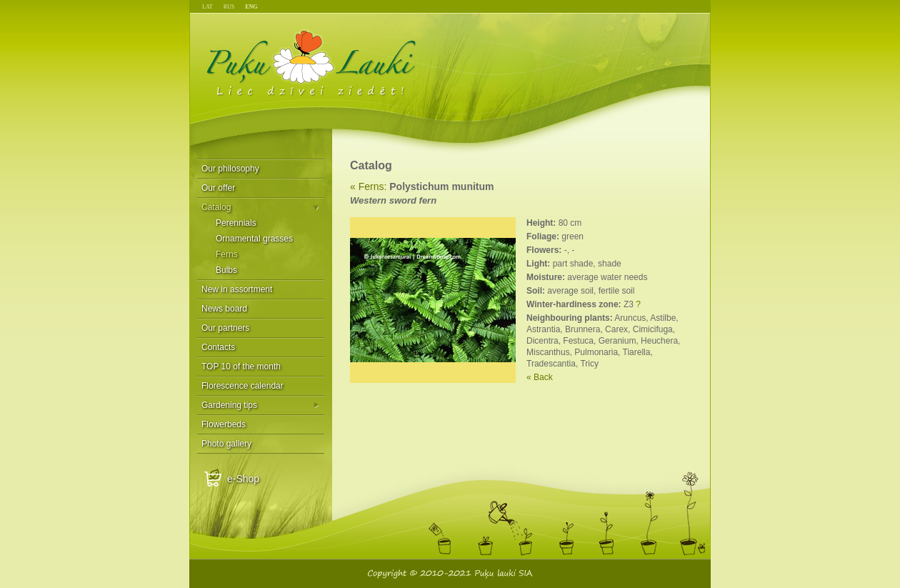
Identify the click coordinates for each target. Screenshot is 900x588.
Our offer (218, 188)
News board (224, 309)
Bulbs (226, 270)
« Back (540, 377)
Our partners (225, 328)
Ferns (227, 254)
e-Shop (243, 479)
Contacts (218, 347)
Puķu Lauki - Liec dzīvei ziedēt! (312, 63)
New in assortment (237, 289)
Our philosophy (230, 169)
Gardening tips (229, 405)
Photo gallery (226, 444)
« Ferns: (368, 186)
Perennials (236, 223)
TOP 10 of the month (241, 367)
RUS (229, 7)
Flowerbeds (224, 424)
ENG (251, 7)
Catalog (216, 207)
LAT (207, 7)
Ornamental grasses (254, 239)
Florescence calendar (242, 386)
